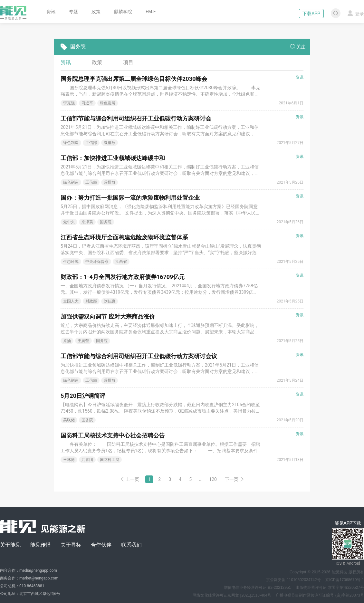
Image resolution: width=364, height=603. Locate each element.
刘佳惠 (110, 301)
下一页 (235, 479)
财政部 (91, 301)
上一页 (129, 479)
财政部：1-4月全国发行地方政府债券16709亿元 (123, 277)
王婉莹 (83, 341)
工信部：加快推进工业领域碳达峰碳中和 (113, 158)
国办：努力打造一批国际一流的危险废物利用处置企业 (130, 198)
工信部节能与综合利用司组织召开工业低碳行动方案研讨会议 (139, 356)
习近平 (87, 103)
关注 (298, 47)
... (201, 479)
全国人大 (71, 301)
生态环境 (71, 262)
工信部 (91, 143)
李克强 (69, 103)
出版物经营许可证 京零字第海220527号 (330, 588)
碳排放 (110, 143)
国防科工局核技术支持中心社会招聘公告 (113, 435)
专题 (73, 12)
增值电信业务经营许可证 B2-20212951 (257, 588)
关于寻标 (71, 545)
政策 (96, 12)
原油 (67, 341)
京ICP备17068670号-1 (345, 580)
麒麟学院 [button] (123, 12)
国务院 (106, 222)
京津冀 (87, 222)
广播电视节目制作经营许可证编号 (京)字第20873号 (320, 595)
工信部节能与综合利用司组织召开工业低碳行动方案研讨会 (136, 118)
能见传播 (41, 545)
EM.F (151, 12)
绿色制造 (71, 143)
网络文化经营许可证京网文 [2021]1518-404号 (232, 595)
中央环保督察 (97, 262)
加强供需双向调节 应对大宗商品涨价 (108, 316)
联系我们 (131, 545)
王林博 (69, 460)
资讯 (51, 12)
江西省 (121, 262)
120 (213, 479)
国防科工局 (110, 460)
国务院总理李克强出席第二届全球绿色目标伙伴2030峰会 (134, 79)
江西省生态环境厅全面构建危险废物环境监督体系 (124, 237)
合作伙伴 (101, 545)
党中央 (69, 222)
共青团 (87, 460)
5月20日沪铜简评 (83, 396)
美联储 (69, 420)
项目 (128, 62)
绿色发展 (108, 103)
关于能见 (10, 545)
